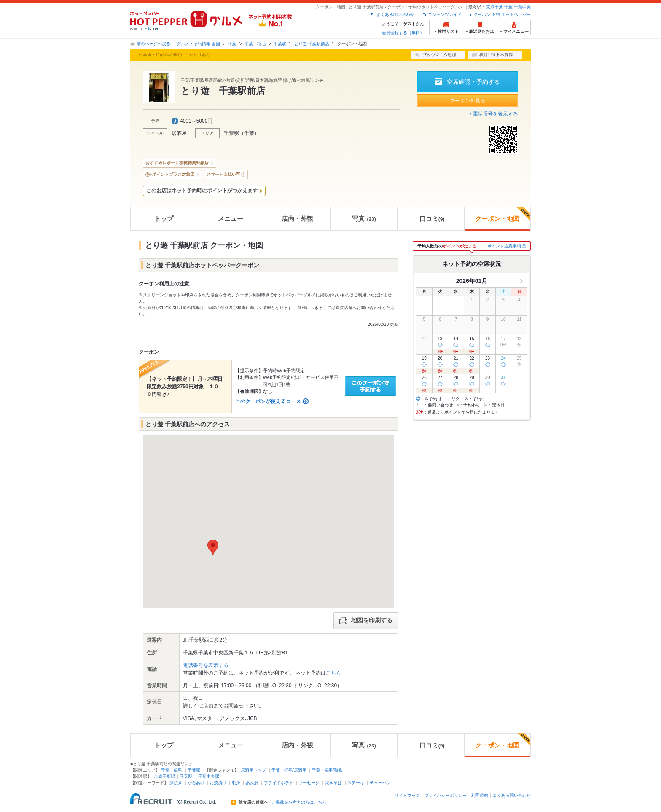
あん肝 (252, 783)
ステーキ (356, 783)
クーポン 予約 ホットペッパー (502, 15)
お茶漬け (218, 783)
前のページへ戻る (153, 44)
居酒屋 (179, 133)
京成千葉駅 (164, 776)
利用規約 (480, 795)
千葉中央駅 (209, 776)
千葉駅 (280, 44)
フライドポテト (279, 783)
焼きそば (333, 783)
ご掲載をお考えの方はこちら (299, 802)
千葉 (508, 7)
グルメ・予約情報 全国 (198, 44)
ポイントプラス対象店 (173, 174)
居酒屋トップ (253, 770)
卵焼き (176, 783)
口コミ (432, 219)
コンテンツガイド (445, 15)
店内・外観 (297, 219)
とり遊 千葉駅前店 (312, 44)
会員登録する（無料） (403, 33)
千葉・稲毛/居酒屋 (289, 770)
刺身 (236, 783)
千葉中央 (522, 7)
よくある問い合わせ (395, 15)
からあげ (196, 783)
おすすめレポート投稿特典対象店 (177, 163)
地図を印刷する (366, 621)
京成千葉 (494, 7)
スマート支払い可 (223, 174)
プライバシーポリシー (446, 795)
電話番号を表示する (495, 114)
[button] (213, 547)
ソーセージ (309, 783)
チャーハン (380, 783)
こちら (333, 673)
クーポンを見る (468, 101)
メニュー (231, 219)
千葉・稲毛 (255, 44)
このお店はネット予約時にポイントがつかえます (202, 191)
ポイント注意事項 (504, 246)
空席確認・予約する (473, 82)
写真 (364, 219)
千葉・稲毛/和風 (327, 770)
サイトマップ (407, 795)
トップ (164, 219)
